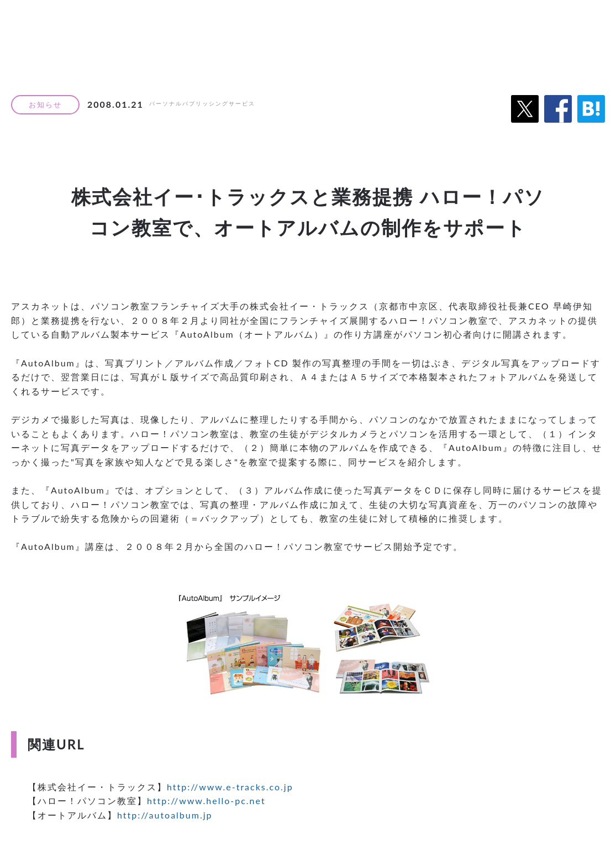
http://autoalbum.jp (165, 815)
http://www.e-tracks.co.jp (230, 787)
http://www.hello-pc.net (206, 801)
